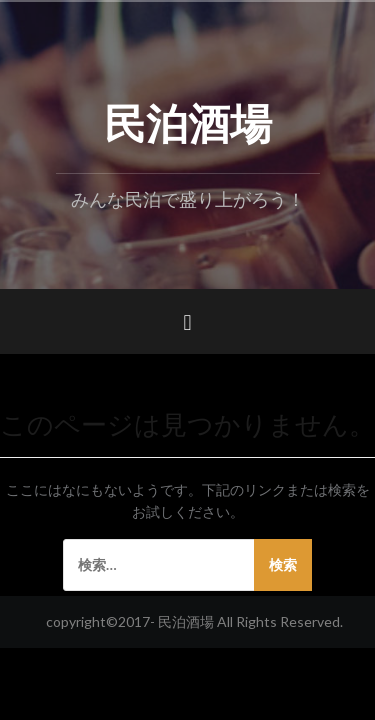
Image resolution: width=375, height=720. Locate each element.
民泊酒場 (188, 120)
